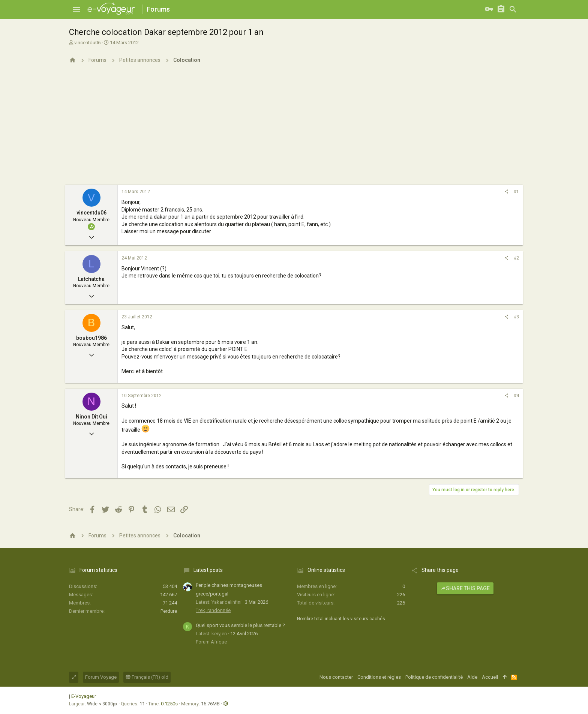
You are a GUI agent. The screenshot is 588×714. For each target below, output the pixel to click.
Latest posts (208, 570)
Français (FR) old (147, 677)
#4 (516, 396)
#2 (516, 258)
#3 (516, 317)
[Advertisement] (294, 129)
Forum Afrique (211, 642)
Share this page (465, 588)
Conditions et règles (379, 677)
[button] (76, 9)
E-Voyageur (84, 696)
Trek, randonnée (213, 610)
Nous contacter (336, 677)
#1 (516, 192)
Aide (472, 677)
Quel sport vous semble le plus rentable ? (240, 625)
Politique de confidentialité (434, 677)
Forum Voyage (101, 677)
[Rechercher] (513, 9)
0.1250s (169, 704)
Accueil (490, 677)
